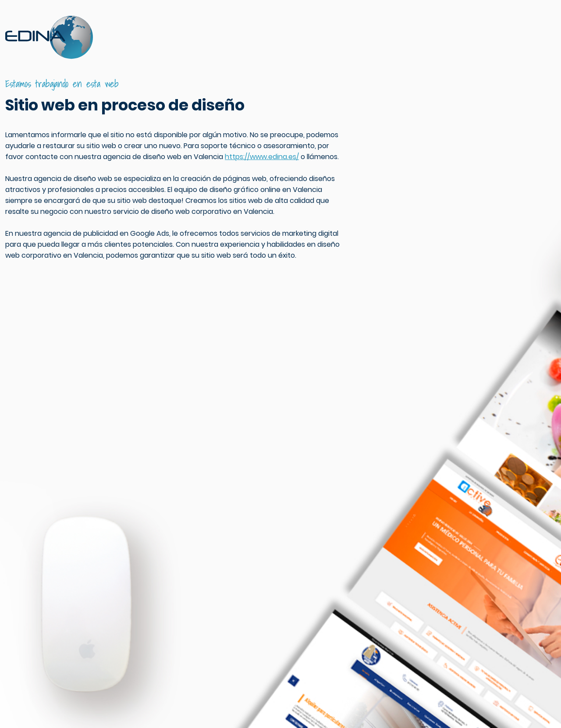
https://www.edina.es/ (262, 157)
